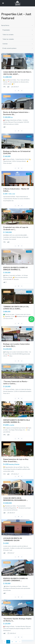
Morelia (13, 68)
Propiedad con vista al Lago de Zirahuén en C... (16, 228)
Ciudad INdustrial (9, 147)
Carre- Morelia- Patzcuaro (12, 614)
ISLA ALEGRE (8, 416)
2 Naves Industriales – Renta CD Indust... (16, 190)
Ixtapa (14, 416)
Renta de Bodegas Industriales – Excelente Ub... (16, 113)
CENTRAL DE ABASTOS (11, 377)
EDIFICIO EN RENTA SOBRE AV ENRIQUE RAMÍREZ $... (15, 269)
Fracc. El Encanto (9, 534)
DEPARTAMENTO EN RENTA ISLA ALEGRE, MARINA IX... (17, 421)
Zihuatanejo (8, 455)
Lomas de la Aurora (10, 302)
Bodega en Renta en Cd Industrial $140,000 (17, 152)
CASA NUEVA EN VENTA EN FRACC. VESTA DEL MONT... (17, 73)
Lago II (6, 340)
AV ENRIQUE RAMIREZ (11, 263)
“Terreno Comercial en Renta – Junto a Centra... (16, 383)
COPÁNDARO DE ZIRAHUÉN (13, 222)
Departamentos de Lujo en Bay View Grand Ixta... (16, 460)
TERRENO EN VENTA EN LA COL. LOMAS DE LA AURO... (16, 308)
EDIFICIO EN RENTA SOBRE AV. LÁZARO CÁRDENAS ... (16, 580)
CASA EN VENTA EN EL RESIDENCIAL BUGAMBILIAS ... (16, 499)
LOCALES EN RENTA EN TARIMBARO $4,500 (13, 539)
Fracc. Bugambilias (10, 494)
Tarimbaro (17, 534)
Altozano (7, 68)
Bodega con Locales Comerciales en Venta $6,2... (16, 345)
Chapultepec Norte (10, 574)
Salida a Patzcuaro (10, 108)
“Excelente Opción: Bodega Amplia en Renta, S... (17, 620)
